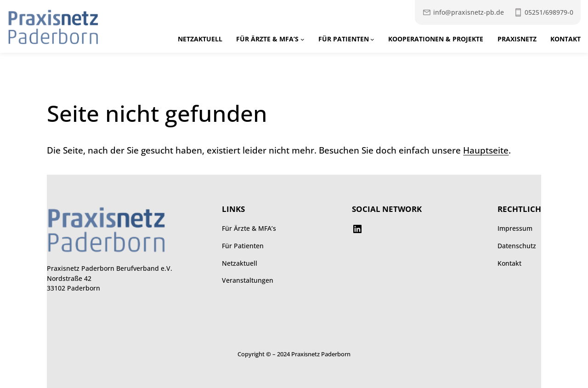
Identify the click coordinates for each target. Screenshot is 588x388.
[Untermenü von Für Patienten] (372, 39)
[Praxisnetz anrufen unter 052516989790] (543, 12)
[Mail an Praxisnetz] (463, 12)
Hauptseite (486, 150)
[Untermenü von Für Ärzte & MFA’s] (302, 39)
